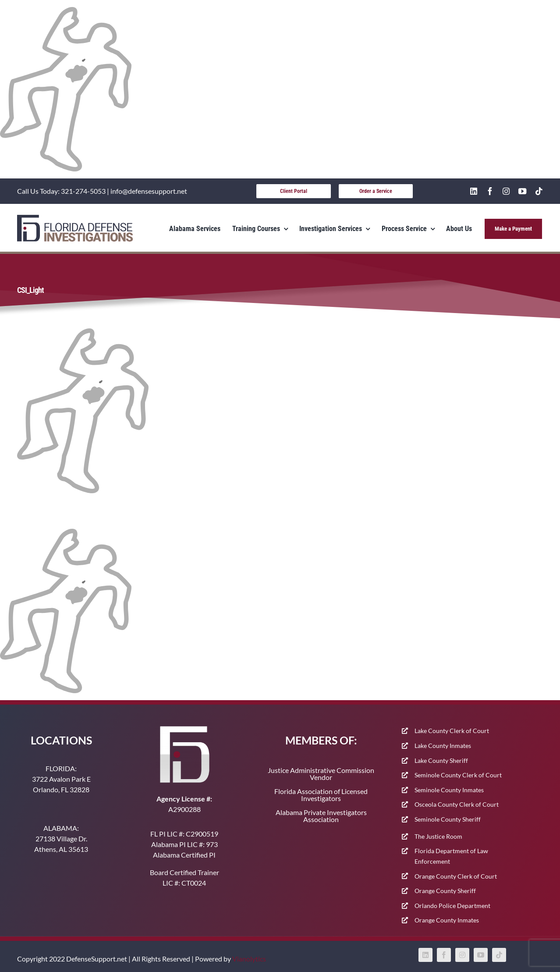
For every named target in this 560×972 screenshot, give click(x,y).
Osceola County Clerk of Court (457, 804)
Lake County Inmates (443, 746)
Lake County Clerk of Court (452, 731)
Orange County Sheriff (445, 891)
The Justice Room (438, 836)
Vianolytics (249, 959)
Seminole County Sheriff (448, 819)
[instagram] (506, 191)
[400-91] (75, 218)
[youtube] (522, 191)
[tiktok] (539, 191)
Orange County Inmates (447, 920)
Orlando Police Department (452, 906)
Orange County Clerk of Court (456, 876)
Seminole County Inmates (449, 790)
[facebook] (490, 191)
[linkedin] (474, 191)
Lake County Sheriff (441, 760)
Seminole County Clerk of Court (458, 775)
